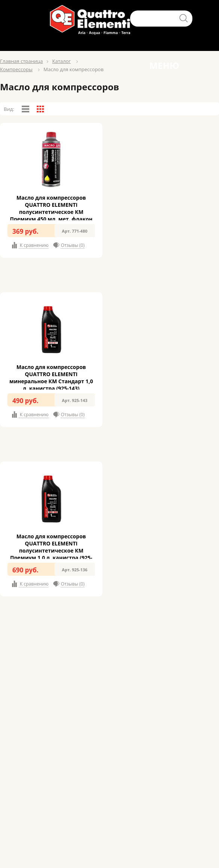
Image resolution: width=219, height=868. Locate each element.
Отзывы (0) (73, 245)
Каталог (61, 61)
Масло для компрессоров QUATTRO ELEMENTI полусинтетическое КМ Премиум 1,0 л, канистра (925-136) (51, 551)
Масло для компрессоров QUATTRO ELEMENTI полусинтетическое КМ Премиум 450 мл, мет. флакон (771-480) (51, 212)
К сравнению (34, 245)
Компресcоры (16, 69)
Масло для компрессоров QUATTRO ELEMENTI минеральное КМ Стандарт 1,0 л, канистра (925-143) (51, 378)
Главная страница (21, 61)
